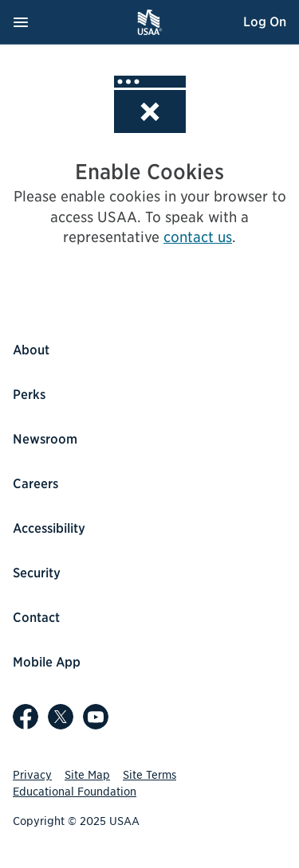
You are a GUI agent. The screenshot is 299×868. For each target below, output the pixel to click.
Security (37, 573)
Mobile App (47, 662)
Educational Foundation (75, 792)
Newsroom (45, 439)
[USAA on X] (61, 717)
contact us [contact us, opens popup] (198, 237)
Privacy (32, 775)
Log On (265, 22)
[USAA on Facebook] (26, 717)
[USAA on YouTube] (96, 717)
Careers (35, 484)
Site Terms (149, 775)
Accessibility (49, 528)
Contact (36, 618)
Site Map (87, 775)
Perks (29, 395)
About (31, 350)
